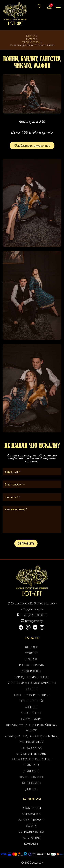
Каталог (31, 39)
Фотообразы (31, 783)
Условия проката (31, 820)
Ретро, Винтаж (31, 748)
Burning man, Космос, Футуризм (31, 683)
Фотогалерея (31, 838)
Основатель (31, 814)
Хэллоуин (31, 771)
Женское (31, 647)
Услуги (31, 826)
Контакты (31, 844)
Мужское (31, 653)
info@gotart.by (34, 621)
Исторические (31, 713)
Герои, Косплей (31, 42)
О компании (31, 808)
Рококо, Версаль (31, 665)
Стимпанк (31, 765)
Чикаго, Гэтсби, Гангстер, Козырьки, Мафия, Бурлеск (31, 739)
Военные (31, 689)
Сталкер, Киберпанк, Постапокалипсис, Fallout (31, 756)
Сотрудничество (31, 832)
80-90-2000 (31, 659)
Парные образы (31, 777)
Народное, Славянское (31, 677)
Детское (31, 789)
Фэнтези (31, 707)
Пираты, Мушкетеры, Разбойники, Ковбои (31, 728)
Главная (31, 36)
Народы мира (31, 719)
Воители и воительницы (31, 695)
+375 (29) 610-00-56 (34, 615)
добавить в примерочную (32, 146)
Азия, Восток (31, 671)
